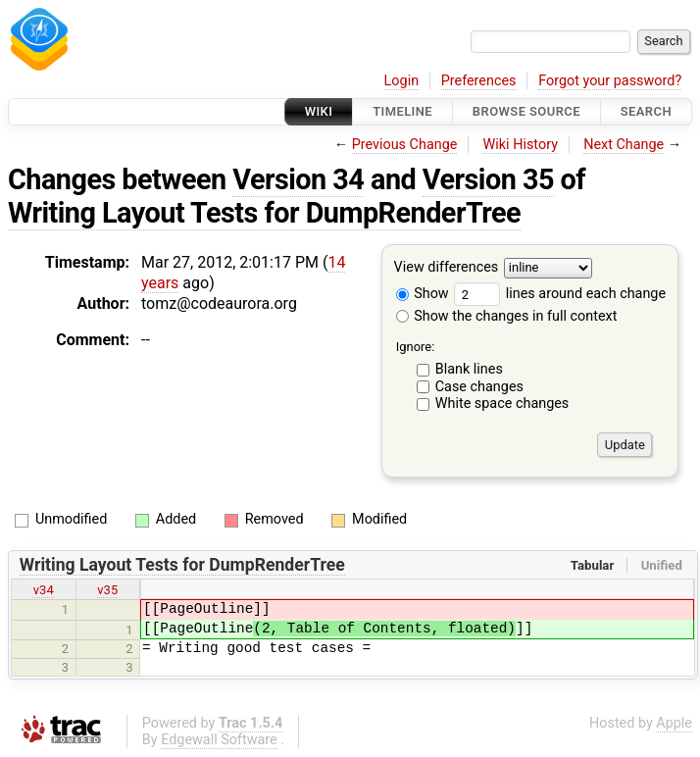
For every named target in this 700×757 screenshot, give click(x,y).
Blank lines (469, 369)
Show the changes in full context (507, 316)
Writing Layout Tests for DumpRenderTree (264, 213)
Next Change (624, 145)
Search (646, 111)
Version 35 (488, 179)
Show (423, 294)
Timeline (402, 111)
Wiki (319, 111)
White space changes (502, 404)
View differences (447, 268)
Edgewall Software (219, 740)
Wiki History (521, 145)
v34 (44, 590)
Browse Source (526, 111)
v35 (107, 590)
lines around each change (560, 294)
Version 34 (298, 179)
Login (402, 81)
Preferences (479, 81)
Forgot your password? (610, 81)
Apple (674, 723)
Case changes (479, 387)
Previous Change (405, 145)
